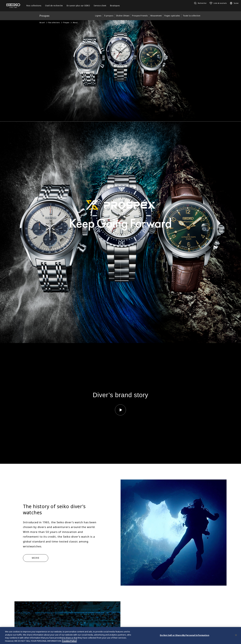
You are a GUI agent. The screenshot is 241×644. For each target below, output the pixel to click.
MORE (36, 558)
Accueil (42, 23)
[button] (200, 3)
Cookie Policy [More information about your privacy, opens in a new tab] (69, 641)
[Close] (236, 636)
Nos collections (54, 23)
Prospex (66, 23)
